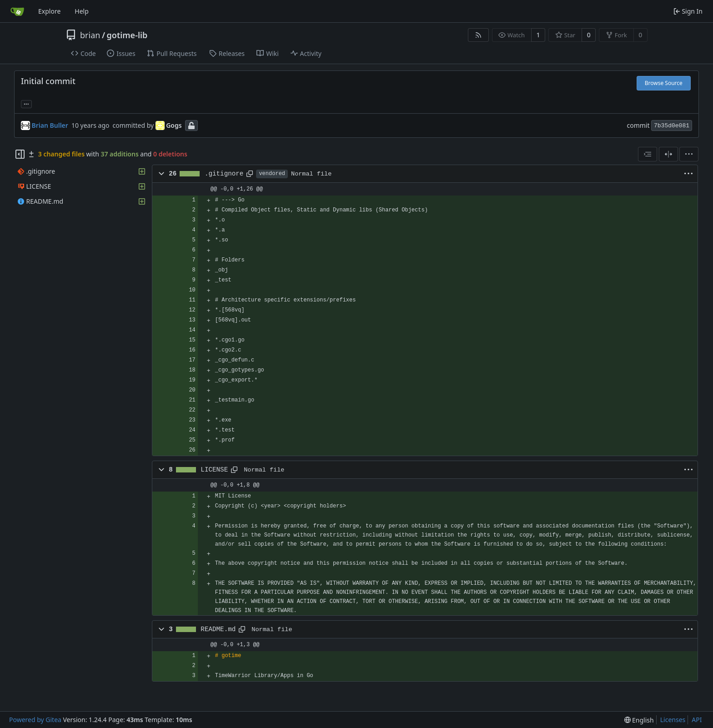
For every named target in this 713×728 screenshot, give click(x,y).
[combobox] (648, 154)
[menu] (689, 154)
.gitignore (224, 174)
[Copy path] (250, 174)
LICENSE (214, 470)
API (697, 720)
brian (90, 35)
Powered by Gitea (35, 720)
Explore (49, 11)
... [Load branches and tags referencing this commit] (26, 103)
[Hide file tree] (20, 154)
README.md (218, 629)
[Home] (17, 11)
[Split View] (668, 154)
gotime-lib (127, 35)
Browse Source (664, 83)
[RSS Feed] (478, 35)
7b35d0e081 (672, 126)
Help (82, 11)
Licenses (673, 720)
